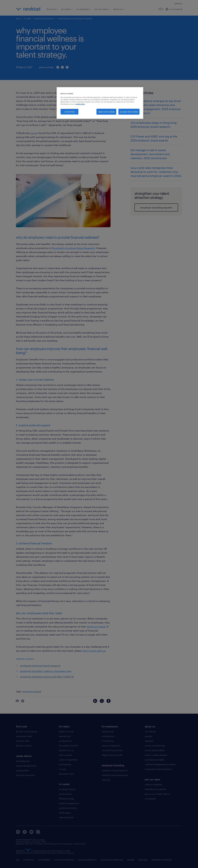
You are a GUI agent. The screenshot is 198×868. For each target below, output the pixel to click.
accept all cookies (129, 112)
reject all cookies (106, 112)
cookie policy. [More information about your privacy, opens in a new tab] (80, 104)
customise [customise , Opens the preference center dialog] (69, 112)
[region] (100, 103)
